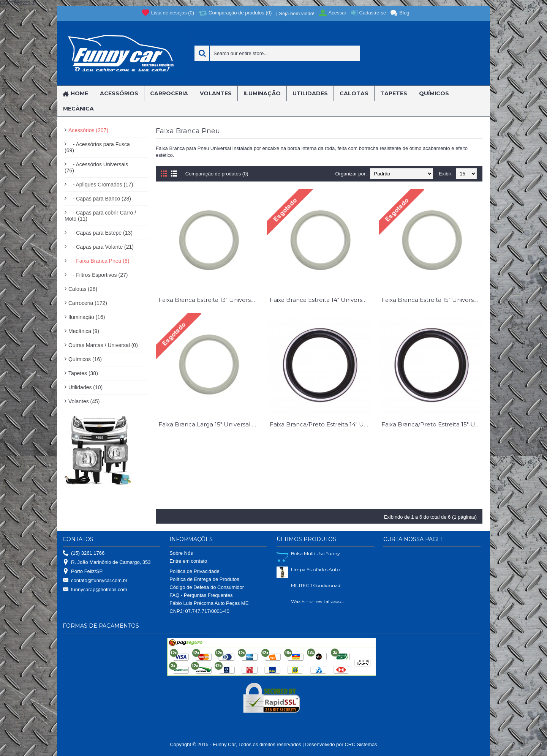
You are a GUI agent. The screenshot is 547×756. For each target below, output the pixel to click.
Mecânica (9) (84, 331)
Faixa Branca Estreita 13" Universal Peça (209, 300)
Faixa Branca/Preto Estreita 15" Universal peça (432, 424)
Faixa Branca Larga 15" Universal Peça (209, 424)
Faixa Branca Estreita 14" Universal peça (320, 300)
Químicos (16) (85, 359)
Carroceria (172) (88, 303)
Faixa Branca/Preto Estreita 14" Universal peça (320, 424)
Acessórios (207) (88, 130)
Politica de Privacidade (194, 571)
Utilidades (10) (85, 387)
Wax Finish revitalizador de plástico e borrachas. (318, 601)
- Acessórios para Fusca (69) (97, 147)
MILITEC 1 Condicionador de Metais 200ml (318, 585)
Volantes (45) (84, 401)
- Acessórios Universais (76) (96, 167)
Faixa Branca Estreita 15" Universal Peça (432, 300)
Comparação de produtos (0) (217, 174)
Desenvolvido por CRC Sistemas (341, 744)
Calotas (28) (83, 289)
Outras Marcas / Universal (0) (103, 345)
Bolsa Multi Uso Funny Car (318, 553)
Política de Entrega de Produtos (204, 579)
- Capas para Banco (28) (100, 199)
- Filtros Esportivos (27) (98, 275)
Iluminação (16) (87, 317)
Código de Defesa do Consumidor (207, 587)
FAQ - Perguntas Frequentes (201, 595)
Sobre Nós (181, 553)
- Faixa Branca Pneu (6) (99, 261)
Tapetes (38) (83, 373)
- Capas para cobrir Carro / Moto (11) (100, 216)
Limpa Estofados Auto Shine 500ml (318, 569)
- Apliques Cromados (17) (101, 185)
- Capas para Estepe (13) (100, 233)
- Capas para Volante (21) (101, 247)
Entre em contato (188, 561)
